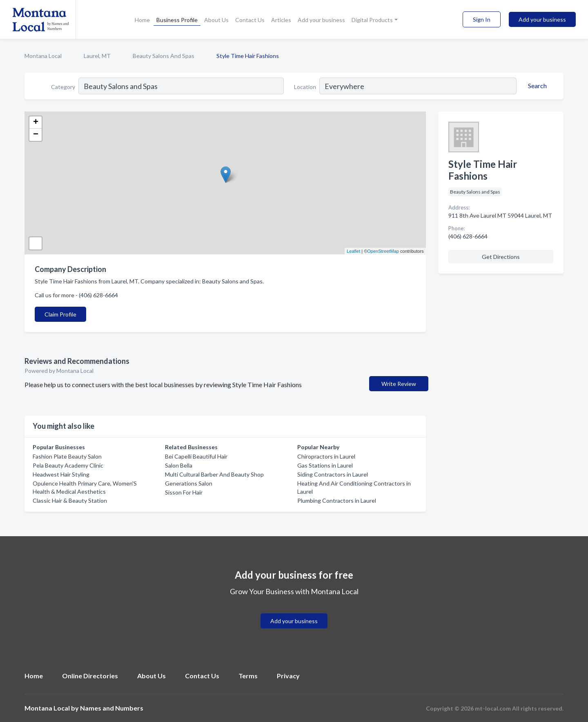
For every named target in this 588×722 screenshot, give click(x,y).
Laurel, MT (97, 56)
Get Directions (501, 257)
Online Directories (90, 676)
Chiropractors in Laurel (326, 456)
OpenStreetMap (383, 251)
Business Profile (177, 20)
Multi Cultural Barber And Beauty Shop (214, 474)
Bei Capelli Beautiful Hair (196, 456)
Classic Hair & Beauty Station (70, 500)
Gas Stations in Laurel (325, 465)
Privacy (288, 676)
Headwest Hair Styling (61, 474)
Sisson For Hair (184, 492)
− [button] (36, 135)
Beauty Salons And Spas (164, 56)
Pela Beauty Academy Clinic (68, 465)
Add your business (321, 20)
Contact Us (250, 20)
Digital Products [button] (372, 20)
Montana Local (43, 56)
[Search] (536, 86)
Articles (281, 20)
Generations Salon (189, 483)
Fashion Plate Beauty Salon (67, 456)
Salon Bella (179, 465)
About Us (216, 20)
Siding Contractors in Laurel (333, 474)
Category (63, 87)
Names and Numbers (112, 708)
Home (142, 20)
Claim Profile (60, 314)
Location (305, 87)
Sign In (482, 19)
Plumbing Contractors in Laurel (337, 500)
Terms (248, 676)
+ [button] (36, 123)
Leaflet (353, 251)
